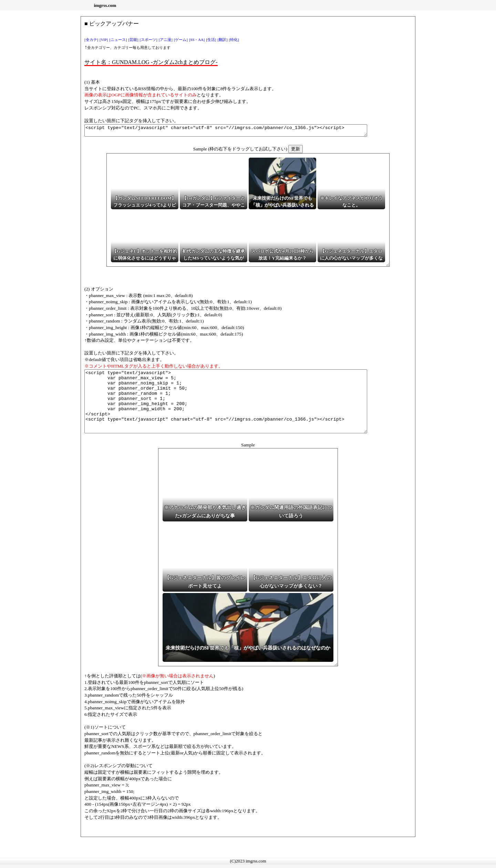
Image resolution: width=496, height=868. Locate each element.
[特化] (234, 40)
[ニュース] (118, 40)
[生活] (211, 40)
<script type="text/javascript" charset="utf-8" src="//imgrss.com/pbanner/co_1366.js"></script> (243, 131)
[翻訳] (222, 40)
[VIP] (104, 40)
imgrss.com (105, 5)
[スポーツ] (149, 40)
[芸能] (133, 40)
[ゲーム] (181, 40)
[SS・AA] (197, 40)
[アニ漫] (166, 40)
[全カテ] (91, 40)
